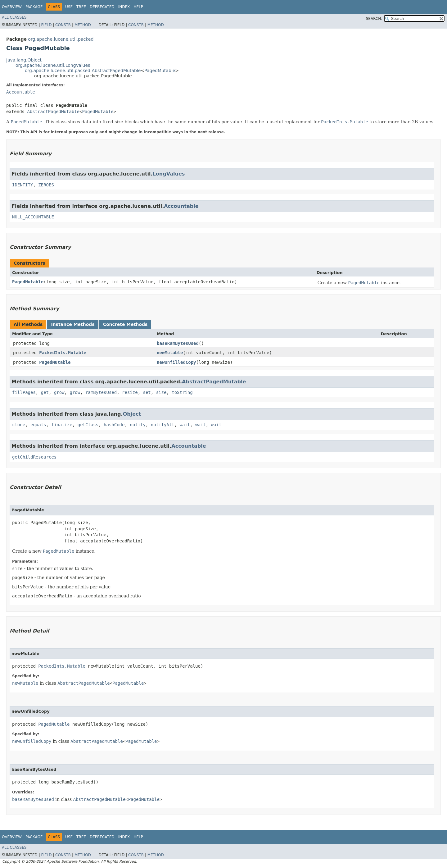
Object (132, 414)
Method (83, 25)
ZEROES (46, 185)
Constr (63, 25)
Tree (81, 7)
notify (138, 425)
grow (59, 392)
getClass (88, 425)
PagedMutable (160, 71)
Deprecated (102, 7)
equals (38, 425)
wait (185, 425)
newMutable (170, 353)
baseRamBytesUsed (178, 343)
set (147, 392)
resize (130, 392)
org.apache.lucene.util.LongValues (53, 65)
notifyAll (163, 425)
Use (69, 7)
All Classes (14, 17)
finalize (62, 425)
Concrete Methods (125, 324)
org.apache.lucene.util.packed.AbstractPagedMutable (83, 71)
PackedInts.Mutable (63, 353)
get (45, 392)
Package (34, 7)
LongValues (169, 174)
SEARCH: (374, 19)
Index (124, 7)
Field (46, 25)
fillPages (24, 392)
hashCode (114, 425)
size (161, 392)
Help (138, 7)
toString (182, 392)
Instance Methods (73, 324)
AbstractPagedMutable (53, 112)
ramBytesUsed (101, 392)
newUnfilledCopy (176, 362)
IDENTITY (23, 185)
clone (19, 425)
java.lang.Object (24, 60)
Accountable (21, 92)
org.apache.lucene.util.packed (61, 39)
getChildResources (34, 457)
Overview (12, 7)
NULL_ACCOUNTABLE (33, 217)
